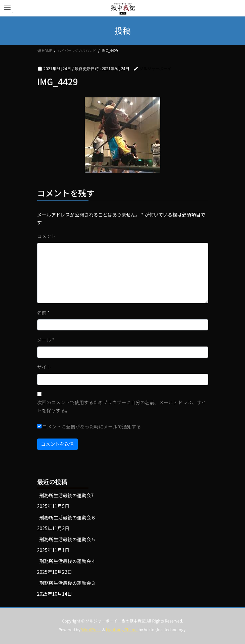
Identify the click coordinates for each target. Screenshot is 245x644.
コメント (47, 236)
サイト (44, 367)
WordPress (91, 629)
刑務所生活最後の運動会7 (67, 495)
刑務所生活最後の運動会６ (68, 517)
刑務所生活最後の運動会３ (68, 583)
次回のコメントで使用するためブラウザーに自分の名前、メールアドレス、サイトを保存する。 (122, 406)
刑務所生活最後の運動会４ (68, 561)
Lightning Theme (122, 629)
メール (46, 340)
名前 (43, 313)
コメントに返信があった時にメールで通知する (89, 426)
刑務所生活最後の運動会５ (68, 539)
